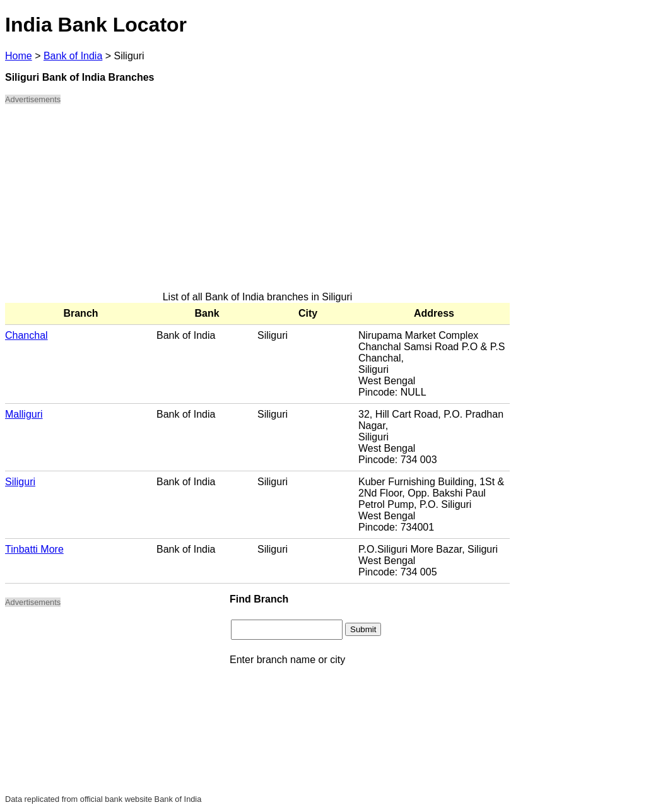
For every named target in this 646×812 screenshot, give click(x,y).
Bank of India (73, 56)
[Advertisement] (257, 203)
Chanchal (26, 335)
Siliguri (20, 482)
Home (19, 56)
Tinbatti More (34, 549)
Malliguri (24, 414)
